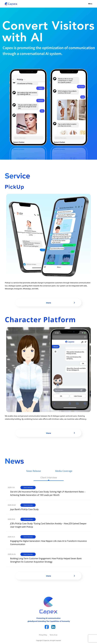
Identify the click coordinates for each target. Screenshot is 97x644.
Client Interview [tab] (49, 478)
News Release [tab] (34, 471)
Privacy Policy (43, 635)
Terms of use (54, 635)
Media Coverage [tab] (64, 471)
